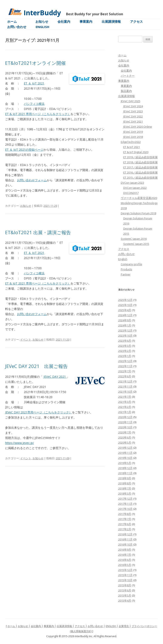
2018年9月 (125, 478)
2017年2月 (125, 529)
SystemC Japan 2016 (134, 239)
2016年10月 (125, 544)
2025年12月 (125, 300)
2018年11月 (125, 473)
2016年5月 (125, 565)
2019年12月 (125, 448)
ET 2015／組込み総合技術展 (141, 178)
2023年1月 (125, 356)
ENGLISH (111, 626)
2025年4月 (125, 310)
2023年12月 (125, 330)
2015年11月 (125, 575)
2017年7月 (125, 519)
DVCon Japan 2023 (132, 183)
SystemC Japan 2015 (136, 244)
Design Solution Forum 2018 (138, 213)
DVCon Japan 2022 (135, 188)
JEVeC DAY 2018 (133, 137)
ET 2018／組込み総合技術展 (141, 162)
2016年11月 (125, 539)
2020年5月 (125, 442)
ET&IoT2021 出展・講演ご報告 (38, 232)
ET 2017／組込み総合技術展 (141, 167)
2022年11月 (125, 366)
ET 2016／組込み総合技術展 (141, 172)
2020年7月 (125, 432)
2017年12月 (125, 499)
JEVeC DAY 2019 (133, 132)
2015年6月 (125, 590)
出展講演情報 (111, 21)
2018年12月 (125, 468)
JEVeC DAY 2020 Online (138, 127)
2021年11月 (125, 386)
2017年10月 (125, 509)
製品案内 (126, 91)
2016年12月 (125, 534)
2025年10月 (125, 305)
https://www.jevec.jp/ (20, 443)
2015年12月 (125, 570)
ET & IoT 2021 (132, 147)
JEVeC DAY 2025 (131, 101)
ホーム (12, 21)
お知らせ (42, 21)
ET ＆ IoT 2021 (34, 83)
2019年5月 (125, 463)
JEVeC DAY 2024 (133, 106)
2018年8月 (125, 483)
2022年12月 (125, 361)
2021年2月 (125, 407)
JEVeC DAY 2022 (133, 116)
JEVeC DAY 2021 (55, 377)
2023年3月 (125, 346)
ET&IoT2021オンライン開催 (35, 63)
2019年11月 (125, 453)
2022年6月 (125, 376)
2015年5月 (125, 595)
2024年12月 (125, 315)
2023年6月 (125, 341)
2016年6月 (125, 560)
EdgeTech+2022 (131, 142)
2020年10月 (125, 427)
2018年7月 (125, 488)
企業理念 (124, 626)
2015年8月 (125, 585)
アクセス (136, 21)
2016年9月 (125, 550)
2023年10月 (125, 335)
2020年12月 (125, 417)
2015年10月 (125, 580)
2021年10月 (125, 392)
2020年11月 (125, 422)
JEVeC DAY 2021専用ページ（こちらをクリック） (39, 412)
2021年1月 (125, 412)
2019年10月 (125, 458)
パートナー (128, 76)
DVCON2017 (131, 193)
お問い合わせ (17, 27)
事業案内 (86, 21)
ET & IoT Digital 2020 (136, 152)
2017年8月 (125, 514)
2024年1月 (125, 325)
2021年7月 (125, 397)
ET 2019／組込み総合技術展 (141, 157)
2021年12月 (125, 381)
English (42, 27)
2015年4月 (125, 600)
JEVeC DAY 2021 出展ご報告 (36, 366)
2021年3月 (125, 402)
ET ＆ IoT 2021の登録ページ (24, 150)
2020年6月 (125, 437)
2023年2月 (125, 351)
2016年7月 (125, 555)
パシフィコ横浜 (34, 104)
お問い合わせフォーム (32, 180)
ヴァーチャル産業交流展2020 (139, 198)
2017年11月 (125, 504)
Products (126, 269)
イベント (26, 340)
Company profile (131, 264)
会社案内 (64, 21)
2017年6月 (125, 524)
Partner (126, 274)
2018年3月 (125, 493)
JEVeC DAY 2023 (133, 111)
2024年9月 (125, 320)
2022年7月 (125, 371)
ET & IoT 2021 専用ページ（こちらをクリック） (38, 114)
